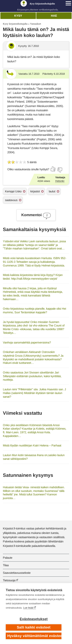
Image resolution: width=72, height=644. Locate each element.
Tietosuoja (9, 580)
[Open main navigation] (68, 3)
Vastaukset (35, 24)
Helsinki (60, 181)
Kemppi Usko (13, 191)
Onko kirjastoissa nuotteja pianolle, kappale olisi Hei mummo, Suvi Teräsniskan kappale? (34, 310)
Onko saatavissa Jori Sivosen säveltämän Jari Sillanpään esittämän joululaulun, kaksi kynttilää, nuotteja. (32, 376)
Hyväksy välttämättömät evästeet (34, 636)
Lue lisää (28, 608)
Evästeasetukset (34, 619)
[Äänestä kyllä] (53, 169)
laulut (52, 191)
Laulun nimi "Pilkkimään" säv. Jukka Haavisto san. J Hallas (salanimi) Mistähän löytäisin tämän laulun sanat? (34, 393)
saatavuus (11, 200)
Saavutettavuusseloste (17, 573)
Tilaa (6, 565)
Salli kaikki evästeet (34, 627)
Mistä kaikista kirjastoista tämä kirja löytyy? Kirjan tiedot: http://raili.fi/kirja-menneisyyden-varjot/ (33, 277)
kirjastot (35, 191)
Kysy (18, 16)
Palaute (8, 558)
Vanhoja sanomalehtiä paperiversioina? (27, 342)
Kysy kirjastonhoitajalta (15, 24)
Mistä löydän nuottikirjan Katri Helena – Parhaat (32, 445)
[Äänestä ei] (60, 170)
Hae (54, 16)
